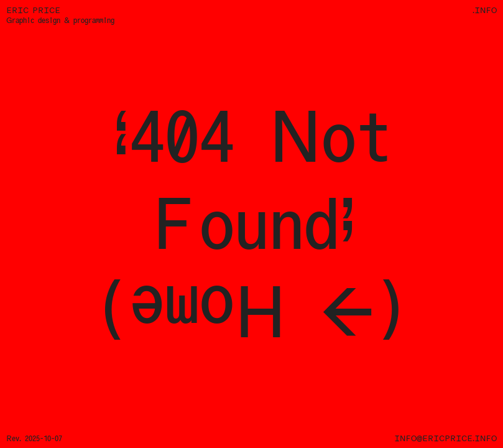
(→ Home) (252, 311)
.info (485, 10)
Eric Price (33, 10)
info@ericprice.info (445, 438)
